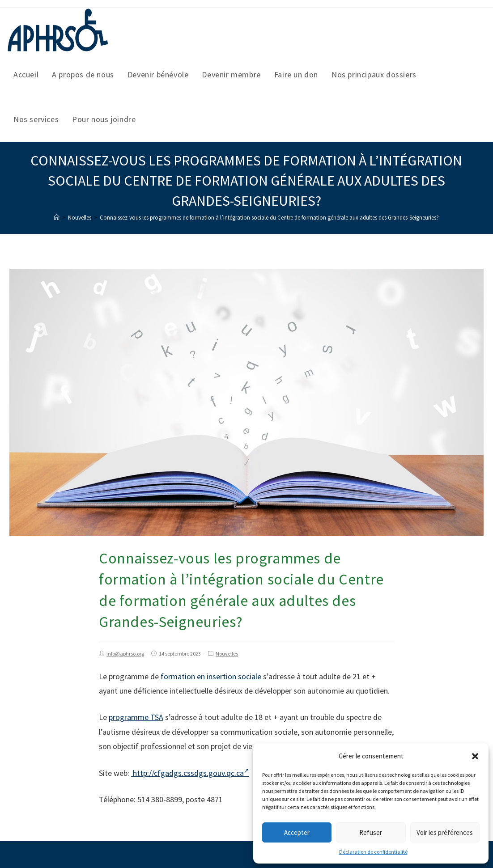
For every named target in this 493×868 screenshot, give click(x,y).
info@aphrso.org (125, 654)
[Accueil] (57, 218)
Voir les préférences (445, 832)
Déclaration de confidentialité (373, 852)
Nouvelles (227, 654)
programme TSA (136, 717)
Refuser (371, 832)
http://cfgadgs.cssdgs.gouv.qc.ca (190, 773)
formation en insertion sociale (211, 676)
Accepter (297, 832)
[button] (475, 756)
